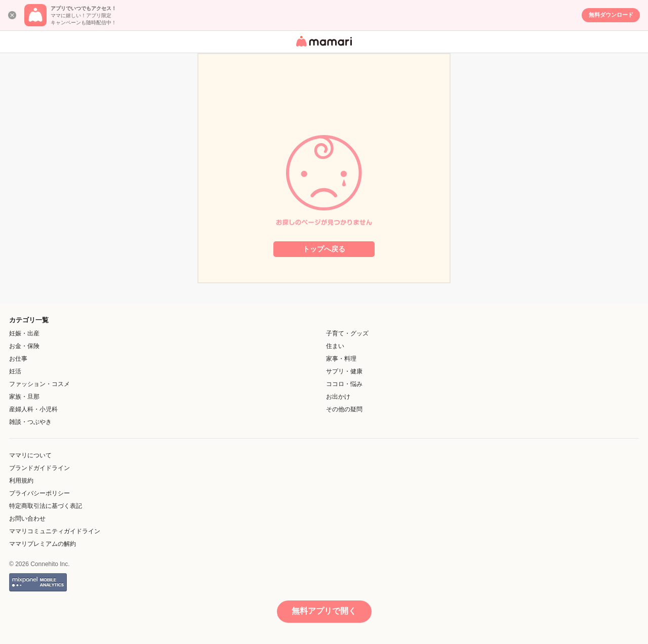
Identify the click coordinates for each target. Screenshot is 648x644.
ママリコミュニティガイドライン (55, 531)
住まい (335, 346)
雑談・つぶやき (30, 422)
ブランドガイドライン (39, 468)
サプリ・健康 (344, 371)
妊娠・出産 (24, 333)
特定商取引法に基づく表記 (46, 506)
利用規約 (21, 481)
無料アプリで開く (324, 611)
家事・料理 (341, 359)
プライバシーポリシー (39, 493)
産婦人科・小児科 (33, 409)
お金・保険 (24, 346)
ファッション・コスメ (39, 384)
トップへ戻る (324, 249)
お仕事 (18, 359)
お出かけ (338, 397)
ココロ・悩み (344, 384)
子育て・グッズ (347, 333)
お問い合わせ (27, 519)
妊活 (15, 371)
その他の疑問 (344, 409)
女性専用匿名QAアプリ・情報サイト (322, 47)
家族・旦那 (24, 397)
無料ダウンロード (611, 15)
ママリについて (30, 455)
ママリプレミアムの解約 (43, 544)
